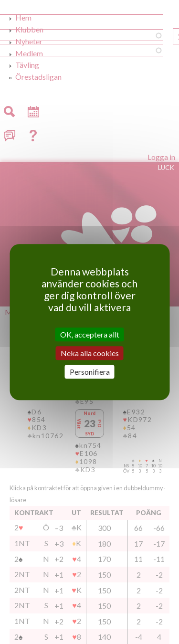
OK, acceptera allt (90, 334)
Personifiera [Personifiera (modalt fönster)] (90, 372)
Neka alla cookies (90, 353)
